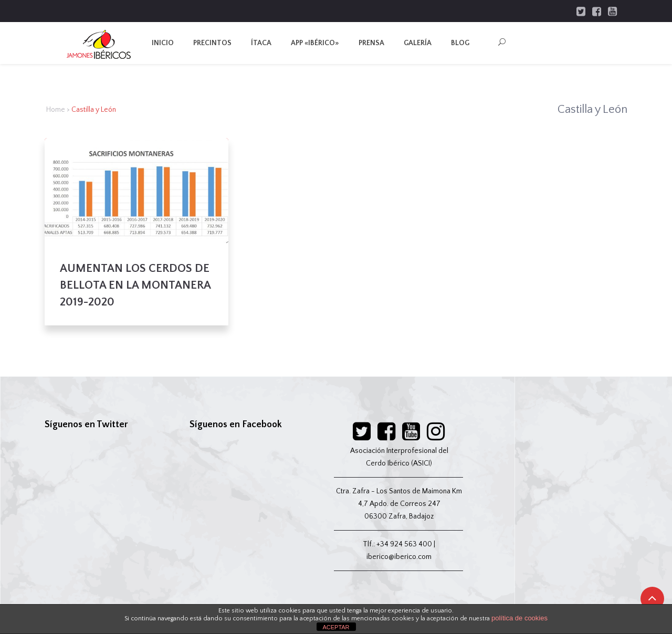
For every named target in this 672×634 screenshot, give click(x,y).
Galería (418, 43)
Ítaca (261, 43)
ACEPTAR (336, 627)
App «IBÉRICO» (315, 43)
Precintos (212, 43)
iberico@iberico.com (399, 557)
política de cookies (519, 618)
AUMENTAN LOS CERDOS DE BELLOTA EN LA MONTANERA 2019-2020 (135, 285)
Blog (460, 43)
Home (56, 110)
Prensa (371, 43)
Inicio (163, 43)
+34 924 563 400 (404, 544)
